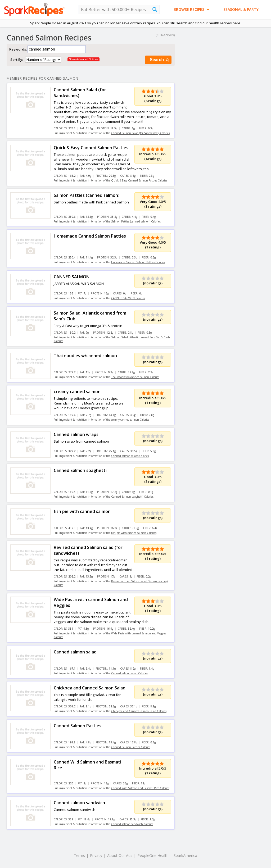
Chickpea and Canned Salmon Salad (90, 688)
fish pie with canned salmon (82, 511)
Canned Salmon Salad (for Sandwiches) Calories (140, 133)
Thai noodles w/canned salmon (85, 356)
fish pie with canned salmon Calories (134, 533)
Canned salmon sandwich (79, 803)
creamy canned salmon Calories (130, 420)
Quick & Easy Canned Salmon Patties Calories (139, 180)
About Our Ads (120, 855)
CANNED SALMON (72, 277)
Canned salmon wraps (76, 434)
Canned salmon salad (75, 652)
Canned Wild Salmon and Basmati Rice (87, 765)
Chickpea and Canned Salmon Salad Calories (139, 711)
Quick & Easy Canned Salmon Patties (91, 148)
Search (160, 60)
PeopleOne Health (153, 855)
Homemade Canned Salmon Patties (90, 236)
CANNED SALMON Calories (128, 298)
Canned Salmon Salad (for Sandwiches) (80, 93)
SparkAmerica (185, 855)
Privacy (96, 855)
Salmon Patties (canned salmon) (87, 195)
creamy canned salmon (77, 392)
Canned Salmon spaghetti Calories (132, 497)
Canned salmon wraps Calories (130, 456)
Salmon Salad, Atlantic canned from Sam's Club (90, 316)
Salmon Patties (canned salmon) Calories (136, 221)
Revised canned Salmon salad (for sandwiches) (88, 550)
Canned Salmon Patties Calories (131, 747)
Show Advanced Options (83, 59)
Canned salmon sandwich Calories (132, 824)
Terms (79, 855)
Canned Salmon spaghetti (80, 470)
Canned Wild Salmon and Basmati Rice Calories (140, 788)
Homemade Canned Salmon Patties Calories (138, 262)
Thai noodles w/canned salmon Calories (135, 377)
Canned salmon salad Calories (129, 673)
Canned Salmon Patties (78, 726)
